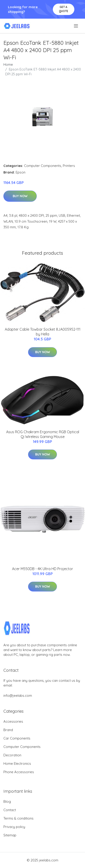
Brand (8, 730)
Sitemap (10, 835)
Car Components (17, 738)
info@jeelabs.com (18, 696)
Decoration (12, 755)
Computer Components (43, 166)
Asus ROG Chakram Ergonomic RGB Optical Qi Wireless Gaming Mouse (43, 434)
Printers (69, 166)
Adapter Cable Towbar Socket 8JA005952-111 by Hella (43, 332)
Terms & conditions (18, 818)
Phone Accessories (19, 772)
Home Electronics (17, 764)
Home (8, 64)
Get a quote (64, 9)
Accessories (13, 721)
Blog (7, 801)
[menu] (76, 26)
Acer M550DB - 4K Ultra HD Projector (42, 569)
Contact (10, 810)
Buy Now (20, 196)
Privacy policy (14, 827)
